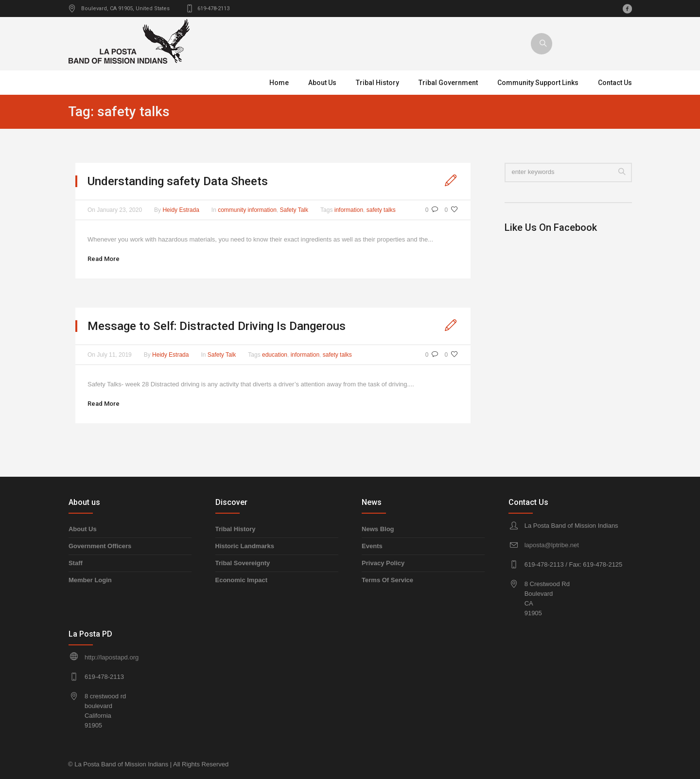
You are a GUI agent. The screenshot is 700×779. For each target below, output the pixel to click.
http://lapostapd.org (112, 657)
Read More (104, 259)
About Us (83, 529)
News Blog (378, 529)
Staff (76, 563)
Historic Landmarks (245, 546)
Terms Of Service (387, 580)
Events (372, 546)
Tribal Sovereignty (243, 563)
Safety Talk (294, 210)
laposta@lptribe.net (552, 545)
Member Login (90, 580)
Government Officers (100, 546)
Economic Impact (242, 580)
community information (247, 210)
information (349, 210)
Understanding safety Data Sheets (178, 181)
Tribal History (236, 529)
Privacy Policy (383, 563)
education (275, 355)
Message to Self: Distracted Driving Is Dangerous (217, 326)
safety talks (381, 210)
